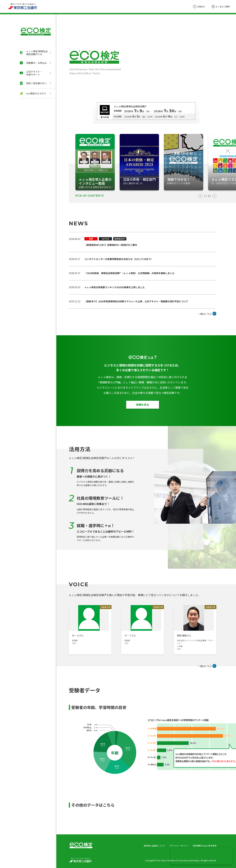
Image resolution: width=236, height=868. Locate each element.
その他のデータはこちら (93, 805)
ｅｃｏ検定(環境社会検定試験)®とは (34, 53)
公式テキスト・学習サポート (31, 73)
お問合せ (199, 6)
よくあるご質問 (221, 7)
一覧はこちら (205, 314)
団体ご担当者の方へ (33, 83)
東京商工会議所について (154, 846)
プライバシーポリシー (179, 846)
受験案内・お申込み (33, 63)
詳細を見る (143, 405)
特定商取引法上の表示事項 (205, 846)
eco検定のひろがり (33, 93)
